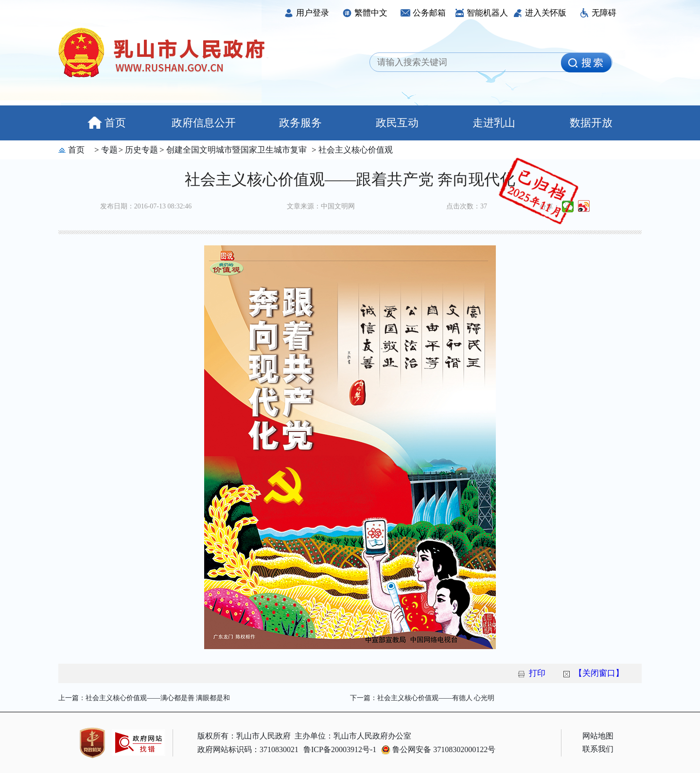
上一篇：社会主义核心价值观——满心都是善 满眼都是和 (144, 698)
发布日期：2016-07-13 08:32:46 (146, 206)
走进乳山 (494, 123)
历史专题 (140, 150)
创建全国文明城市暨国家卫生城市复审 (236, 150)
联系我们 (598, 749)
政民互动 (397, 123)
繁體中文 (365, 13)
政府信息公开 (204, 123)
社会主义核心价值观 (355, 150)
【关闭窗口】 (599, 673)
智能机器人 (481, 13)
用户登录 (306, 13)
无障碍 (598, 13)
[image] (586, 63)
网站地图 (598, 736)
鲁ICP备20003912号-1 (340, 749)
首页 (107, 123)
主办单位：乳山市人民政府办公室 (353, 736)
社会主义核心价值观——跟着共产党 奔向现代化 (350, 179)
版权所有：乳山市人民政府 (244, 736)
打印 (537, 673)
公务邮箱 (423, 13)
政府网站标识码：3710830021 (248, 749)
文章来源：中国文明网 (321, 206)
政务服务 (300, 123)
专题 (108, 150)
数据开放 (591, 123)
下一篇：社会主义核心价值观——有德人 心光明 (422, 698)
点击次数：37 (467, 206)
